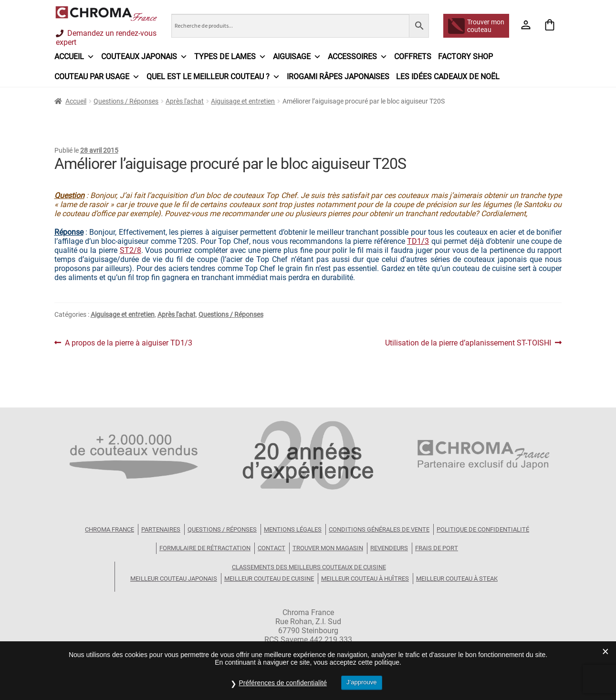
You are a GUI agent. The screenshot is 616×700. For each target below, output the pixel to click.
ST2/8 (131, 250)
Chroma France (110, 529)
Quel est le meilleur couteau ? (213, 77)
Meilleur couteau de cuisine (269, 579)
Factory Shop (465, 57)
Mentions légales (293, 529)
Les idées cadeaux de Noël (448, 77)
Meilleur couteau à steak (457, 579)
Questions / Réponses (126, 101)
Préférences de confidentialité (282, 683)
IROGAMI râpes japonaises (338, 77)
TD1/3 (418, 241)
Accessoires (358, 57)
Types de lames (230, 57)
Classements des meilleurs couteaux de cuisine (309, 567)
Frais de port (437, 548)
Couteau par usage (97, 77)
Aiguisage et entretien (243, 101)
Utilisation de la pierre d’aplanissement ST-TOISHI (468, 343)
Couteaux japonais (144, 57)
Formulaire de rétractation (205, 548)
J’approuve (362, 682)
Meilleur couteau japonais (174, 579)
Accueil (74, 57)
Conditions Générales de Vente (379, 529)
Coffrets (413, 57)
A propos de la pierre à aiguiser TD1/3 (128, 343)
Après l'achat (185, 101)
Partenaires (161, 529)
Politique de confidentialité (483, 529)
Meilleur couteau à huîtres (365, 579)
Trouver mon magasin (328, 548)
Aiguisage (297, 57)
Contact (271, 548)
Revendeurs (389, 548)
